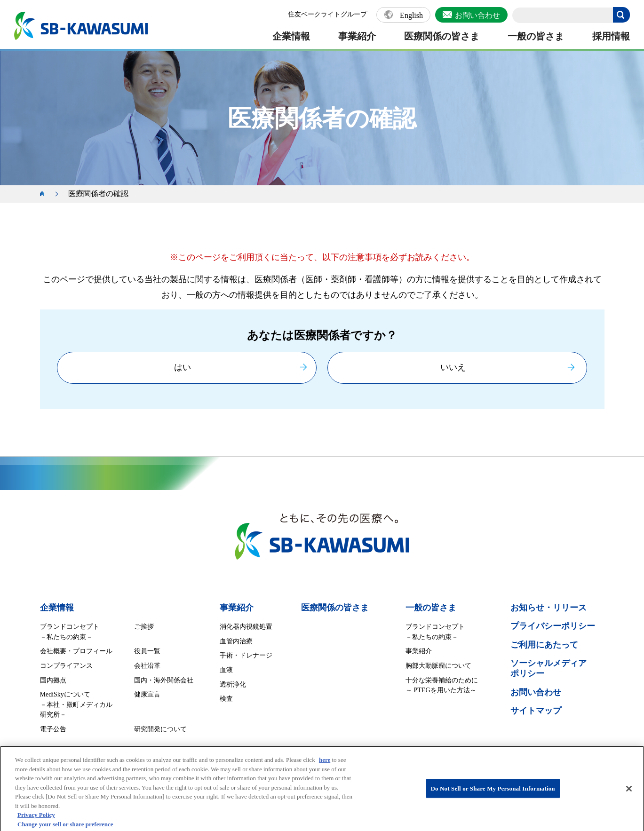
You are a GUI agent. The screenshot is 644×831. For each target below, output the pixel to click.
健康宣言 (147, 694)
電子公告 (53, 729)
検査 (226, 699)
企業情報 (291, 36)
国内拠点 (53, 680)
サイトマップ (536, 711)
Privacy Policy (36, 819)
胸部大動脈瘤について (438, 666)
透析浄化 (233, 685)
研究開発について (160, 729)
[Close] (629, 793)
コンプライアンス (66, 666)
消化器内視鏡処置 (246, 627)
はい (183, 367)
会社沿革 (147, 666)
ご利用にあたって (544, 645)
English (411, 16)
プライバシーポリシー (553, 626)
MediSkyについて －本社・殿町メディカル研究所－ (76, 704)
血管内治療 (236, 641)
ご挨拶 (144, 627)
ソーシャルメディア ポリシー (549, 668)
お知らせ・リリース (549, 608)
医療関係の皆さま (442, 36)
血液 (226, 670)
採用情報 (611, 36)
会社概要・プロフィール (76, 651)
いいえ (453, 367)
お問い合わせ (477, 15)
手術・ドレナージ (246, 655)
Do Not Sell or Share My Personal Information (493, 793)
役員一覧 (147, 651)
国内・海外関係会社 (164, 680)
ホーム (47, 194)
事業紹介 (357, 36)
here (325, 764)
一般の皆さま (536, 36)
